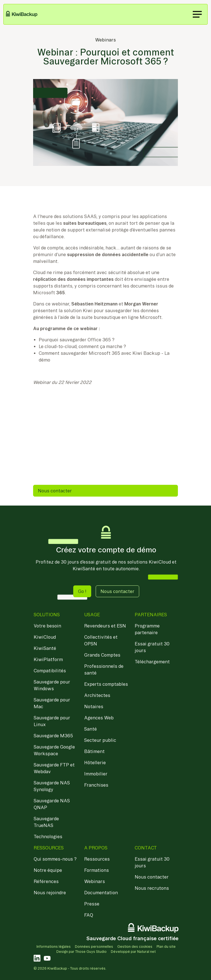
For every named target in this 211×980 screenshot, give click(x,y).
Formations (97, 870)
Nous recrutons (152, 888)
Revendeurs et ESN (105, 626)
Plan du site (166, 947)
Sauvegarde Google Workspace (54, 750)
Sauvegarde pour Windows (52, 685)
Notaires (94, 706)
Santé (90, 729)
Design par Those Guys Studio (82, 952)
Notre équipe (48, 870)
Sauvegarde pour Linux (52, 721)
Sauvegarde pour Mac (52, 703)
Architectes (97, 695)
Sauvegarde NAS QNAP (52, 804)
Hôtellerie (95, 763)
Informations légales (54, 947)
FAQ (89, 915)
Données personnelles (94, 947)
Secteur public (100, 740)
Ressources (97, 859)
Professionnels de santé (104, 669)
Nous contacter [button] (117, 591)
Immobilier (96, 774)
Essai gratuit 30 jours (152, 647)
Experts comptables (106, 684)
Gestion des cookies (135, 947)
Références (46, 881)
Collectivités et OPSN (101, 640)
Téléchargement (152, 662)
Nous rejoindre (50, 893)
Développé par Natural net (133, 952)
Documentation (101, 893)
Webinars (105, 40)
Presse (92, 904)
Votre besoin (47, 626)
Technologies (48, 837)
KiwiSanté (45, 648)
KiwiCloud (45, 637)
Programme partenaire (147, 629)
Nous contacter (55, 491)
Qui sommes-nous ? (55, 859)
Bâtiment (94, 751)
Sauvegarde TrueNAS (46, 822)
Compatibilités (50, 671)
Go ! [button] (82, 591)
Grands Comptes (102, 655)
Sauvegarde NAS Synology (52, 786)
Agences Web (99, 718)
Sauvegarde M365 (53, 736)
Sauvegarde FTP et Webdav (54, 768)
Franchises (96, 785)
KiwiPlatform (48, 659)
